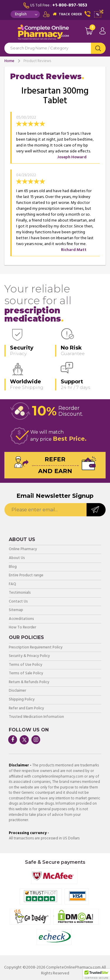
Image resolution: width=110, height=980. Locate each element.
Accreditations (21, 619)
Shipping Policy (22, 700)
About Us (17, 558)
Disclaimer (17, 691)
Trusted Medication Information (36, 717)
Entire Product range (26, 576)
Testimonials (20, 593)
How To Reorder (22, 628)
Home (9, 61)
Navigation (9, 34)
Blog (13, 567)
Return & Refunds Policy (29, 682)
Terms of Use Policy (26, 665)
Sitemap (16, 610)
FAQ (12, 584)
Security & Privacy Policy (29, 656)
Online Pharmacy (23, 549)
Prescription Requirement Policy (36, 648)
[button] (97, 974)
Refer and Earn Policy (26, 709)
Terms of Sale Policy (26, 674)
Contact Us (18, 602)
